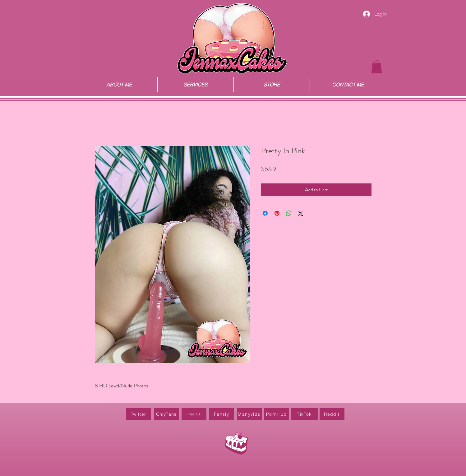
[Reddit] (332, 414)
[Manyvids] (249, 414)
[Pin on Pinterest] (277, 213)
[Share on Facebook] (265, 213)
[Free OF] (194, 414)
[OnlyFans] (166, 414)
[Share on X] (301, 213)
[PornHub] (277, 414)
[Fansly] (222, 414)
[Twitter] (139, 414)
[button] (377, 67)
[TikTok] (305, 414)
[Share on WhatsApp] (289, 213)
